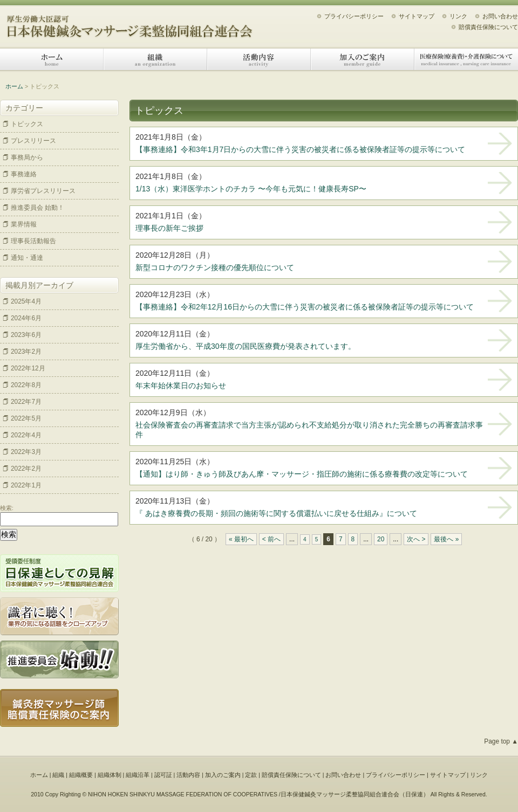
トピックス (27, 124)
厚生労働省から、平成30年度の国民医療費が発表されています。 (246, 346)
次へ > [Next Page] (416, 539)
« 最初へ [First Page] (241, 539)
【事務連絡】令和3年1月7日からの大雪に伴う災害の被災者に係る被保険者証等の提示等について (300, 149)
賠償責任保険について (488, 27)
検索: (7, 508)
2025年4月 (26, 301)
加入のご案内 (363, 59)
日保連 (414, 794)
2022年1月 (26, 485)
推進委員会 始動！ (38, 208)
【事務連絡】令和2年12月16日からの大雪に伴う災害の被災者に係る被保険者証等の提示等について (305, 307)
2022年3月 (26, 452)
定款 (251, 775)
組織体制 (110, 775)
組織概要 (81, 775)
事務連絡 (24, 174)
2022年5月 (26, 418)
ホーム (52, 59)
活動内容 (259, 59)
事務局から (27, 157)
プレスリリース (33, 141)
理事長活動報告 (33, 241)
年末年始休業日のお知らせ (181, 386)
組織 (155, 59)
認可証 (163, 775)
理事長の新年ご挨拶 (169, 228)
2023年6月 (26, 335)
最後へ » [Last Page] (446, 539)
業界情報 (24, 224)
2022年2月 (26, 469)
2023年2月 (26, 352)
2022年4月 (26, 435)
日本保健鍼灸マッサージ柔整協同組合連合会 (129, 23)
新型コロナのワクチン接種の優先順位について (215, 267)
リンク (458, 16)
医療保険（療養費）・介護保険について (466, 59)
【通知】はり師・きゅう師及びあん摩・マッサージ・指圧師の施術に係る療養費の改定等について (302, 474)
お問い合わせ (500, 16)
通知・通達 (27, 258)
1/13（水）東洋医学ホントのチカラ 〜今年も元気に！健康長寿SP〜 (251, 189)
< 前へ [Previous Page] (271, 539)
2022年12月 (28, 368)
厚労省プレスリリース (43, 191)
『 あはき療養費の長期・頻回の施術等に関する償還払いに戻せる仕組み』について (276, 513)
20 (381, 539)
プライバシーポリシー (354, 16)
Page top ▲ (501, 741)
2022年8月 (26, 385)
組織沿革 (138, 775)
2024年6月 (26, 318)
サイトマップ (417, 16)
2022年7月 (26, 402)
